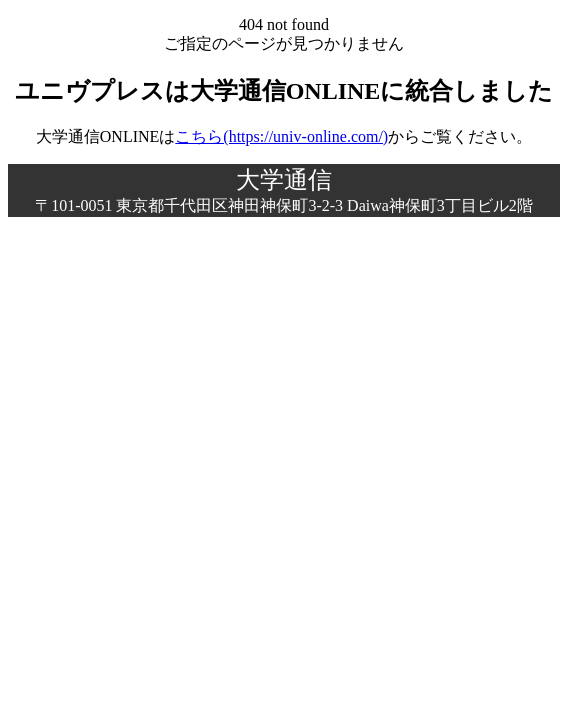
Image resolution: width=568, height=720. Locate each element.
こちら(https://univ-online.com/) (281, 136)
